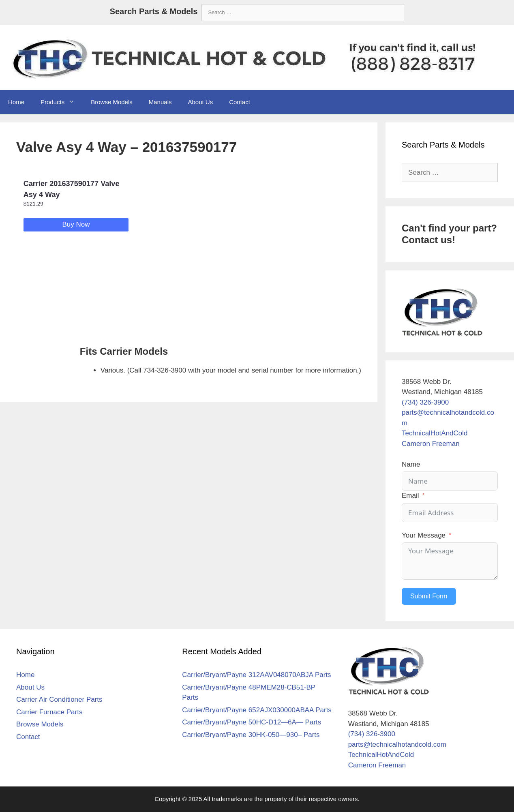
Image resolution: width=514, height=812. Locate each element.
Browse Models (112, 102)
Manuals (160, 102)
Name (411, 464)
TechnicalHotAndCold (435, 433)
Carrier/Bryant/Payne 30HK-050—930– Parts (251, 735)
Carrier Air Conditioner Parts (59, 700)
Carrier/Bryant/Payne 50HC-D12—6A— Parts (252, 722)
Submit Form (429, 596)
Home (16, 102)
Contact (240, 102)
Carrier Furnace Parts (49, 712)
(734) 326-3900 (425, 402)
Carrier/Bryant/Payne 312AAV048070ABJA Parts (256, 675)
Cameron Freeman (431, 444)
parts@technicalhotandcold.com (397, 745)
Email (410, 496)
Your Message (424, 535)
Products (62, 102)
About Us (200, 102)
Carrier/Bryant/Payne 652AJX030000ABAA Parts (257, 710)
